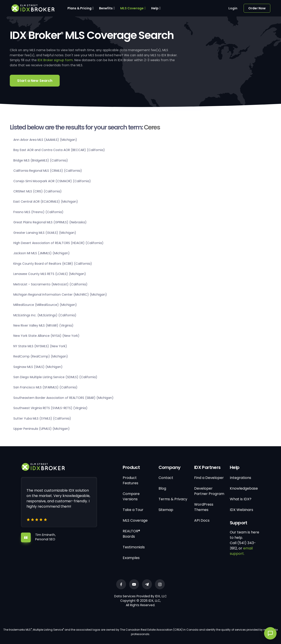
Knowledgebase (244, 488)
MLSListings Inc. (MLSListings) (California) (45, 315)
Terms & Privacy (173, 499)
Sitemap (166, 510)
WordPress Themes (204, 507)
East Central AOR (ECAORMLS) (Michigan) (46, 202)
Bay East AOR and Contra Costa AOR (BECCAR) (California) (59, 150)
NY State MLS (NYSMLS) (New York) (40, 346)
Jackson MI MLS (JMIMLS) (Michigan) (42, 253)
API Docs (202, 520)
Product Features (130, 480)
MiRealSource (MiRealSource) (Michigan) (45, 305)
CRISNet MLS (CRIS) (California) (38, 191)
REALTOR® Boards (131, 534)
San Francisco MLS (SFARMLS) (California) (45, 387)
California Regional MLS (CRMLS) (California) (48, 171)
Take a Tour (133, 510)
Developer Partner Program (209, 491)
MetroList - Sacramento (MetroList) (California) (50, 284)
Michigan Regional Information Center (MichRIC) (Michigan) (60, 295)
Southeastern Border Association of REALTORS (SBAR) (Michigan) (63, 398)
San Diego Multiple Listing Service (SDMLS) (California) (55, 377)
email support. (241, 551)
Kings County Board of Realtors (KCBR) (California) (53, 264)
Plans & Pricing (79, 8)
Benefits (106, 8)
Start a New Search (35, 81)
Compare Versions (131, 496)
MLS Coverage (132, 8)
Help (155, 8)
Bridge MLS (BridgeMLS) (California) (41, 160)
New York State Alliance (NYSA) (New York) (46, 336)
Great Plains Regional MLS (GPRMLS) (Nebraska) (50, 222)
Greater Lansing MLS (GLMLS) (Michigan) (45, 233)
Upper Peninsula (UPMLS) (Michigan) (42, 429)
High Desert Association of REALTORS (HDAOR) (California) (58, 243)
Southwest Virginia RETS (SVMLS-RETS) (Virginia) (50, 408)
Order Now (257, 8)
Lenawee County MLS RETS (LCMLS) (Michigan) (50, 274)
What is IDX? (241, 499)
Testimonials (134, 547)
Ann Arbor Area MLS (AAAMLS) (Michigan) (45, 140)
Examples (131, 558)
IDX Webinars (241, 510)
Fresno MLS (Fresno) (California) (38, 212)
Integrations (240, 478)
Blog (162, 488)
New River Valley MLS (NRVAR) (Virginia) (43, 325)
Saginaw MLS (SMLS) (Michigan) (38, 367)
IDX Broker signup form (55, 60)
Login (233, 8)
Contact (166, 478)
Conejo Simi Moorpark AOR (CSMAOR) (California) (52, 181)
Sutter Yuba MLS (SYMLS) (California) (42, 418)
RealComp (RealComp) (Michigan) (41, 356)
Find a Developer (209, 478)
